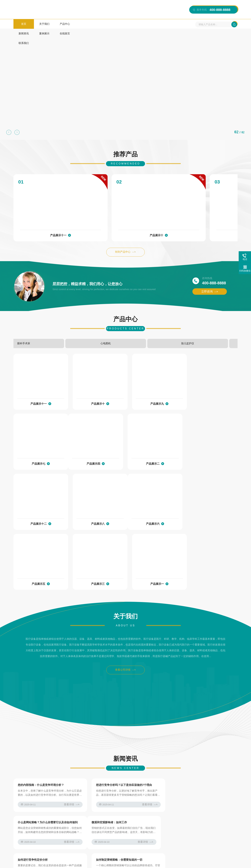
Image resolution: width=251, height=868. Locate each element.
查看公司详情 (126, 595)
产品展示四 (38, 447)
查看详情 (70, 730)
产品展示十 (123, 218)
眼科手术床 (107, 326)
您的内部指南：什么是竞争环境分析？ (41, 710)
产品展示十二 (152, 447)
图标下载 (72, 796)
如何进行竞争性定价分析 (109, 748)
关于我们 (44, 24)
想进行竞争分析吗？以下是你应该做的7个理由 (122, 710)
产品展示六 (38, 508)
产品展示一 (209, 508)
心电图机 (144, 326)
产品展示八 (209, 447)
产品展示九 (199, 218)
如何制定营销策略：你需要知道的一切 (193, 748)
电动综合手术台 (32, 326)
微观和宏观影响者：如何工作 (36, 748)
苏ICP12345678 (84, 862)
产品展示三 (152, 508)
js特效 (58, 796)
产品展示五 (95, 508)
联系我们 (144, 24)
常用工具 (96, 796)
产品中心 (64, 24)
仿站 (84, 796)
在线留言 (124, 24)
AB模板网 (45, 796)
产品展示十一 (47, 218)
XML (224, 862)
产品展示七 (209, 387)
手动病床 (69, 326)
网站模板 (110, 796)
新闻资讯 (84, 24)
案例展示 (104, 24)
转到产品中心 (126, 235)
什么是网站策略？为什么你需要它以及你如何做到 (200, 710)
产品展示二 (95, 447)
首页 (24, 24)
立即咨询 (210, 274)
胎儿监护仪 (182, 326)
